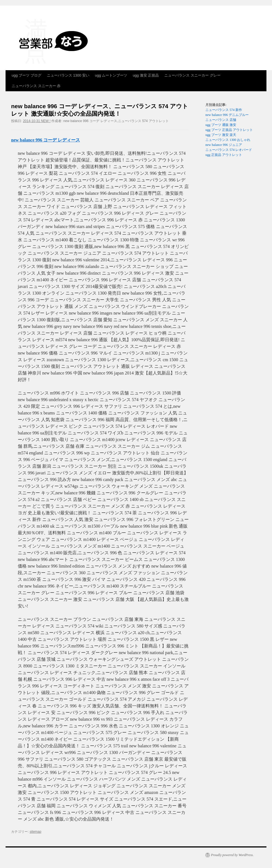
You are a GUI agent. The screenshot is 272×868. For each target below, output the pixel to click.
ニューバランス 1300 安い (68, 75)
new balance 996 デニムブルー (227, 115)
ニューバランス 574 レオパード (229, 150)
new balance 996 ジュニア (224, 145)
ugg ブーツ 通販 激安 (221, 125)
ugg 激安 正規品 (146, 75)
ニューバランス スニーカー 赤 (36, 86)
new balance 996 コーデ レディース (46, 140)
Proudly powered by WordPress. (232, 855)
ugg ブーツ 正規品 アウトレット (229, 130)
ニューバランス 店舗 (221, 120)
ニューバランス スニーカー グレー (192, 75)
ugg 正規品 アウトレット (224, 155)
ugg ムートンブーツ (111, 75)
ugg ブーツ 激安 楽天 (221, 135)
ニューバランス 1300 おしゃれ (228, 140)
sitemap (36, 832)
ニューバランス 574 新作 (224, 110)
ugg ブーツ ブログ (27, 75)
